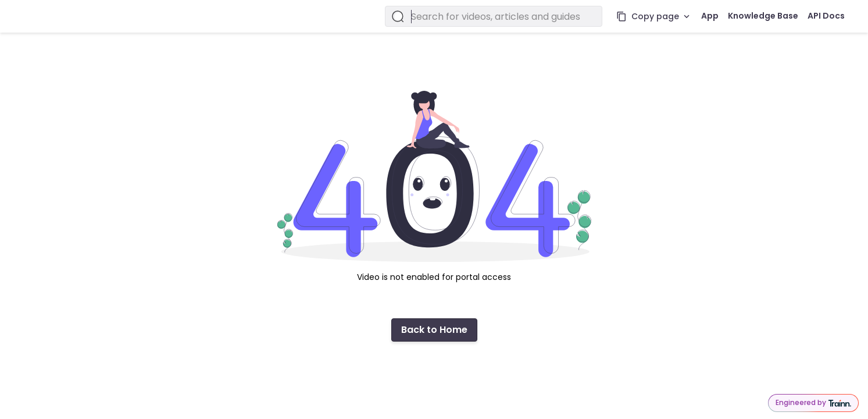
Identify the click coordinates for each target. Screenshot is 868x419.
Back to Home (434, 330)
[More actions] (687, 16)
